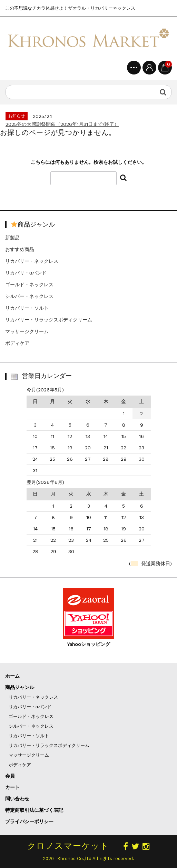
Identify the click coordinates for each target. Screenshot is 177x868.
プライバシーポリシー (29, 821)
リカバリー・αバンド (30, 707)
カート (12, 787)
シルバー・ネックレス (29, 296)
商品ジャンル (20, 687)
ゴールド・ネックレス (29, 285)
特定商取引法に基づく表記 (34, 810)
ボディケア (17, 343)
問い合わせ (17, 799)
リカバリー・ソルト (27, 308)
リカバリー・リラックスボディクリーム (49, 320)
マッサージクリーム (27, 331)
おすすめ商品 (20, 249)
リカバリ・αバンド (26, 273)
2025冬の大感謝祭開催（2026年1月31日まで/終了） (62, 124)
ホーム (12, 676)
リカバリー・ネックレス (32, 261)
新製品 (12, 238)
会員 (10, 776)
